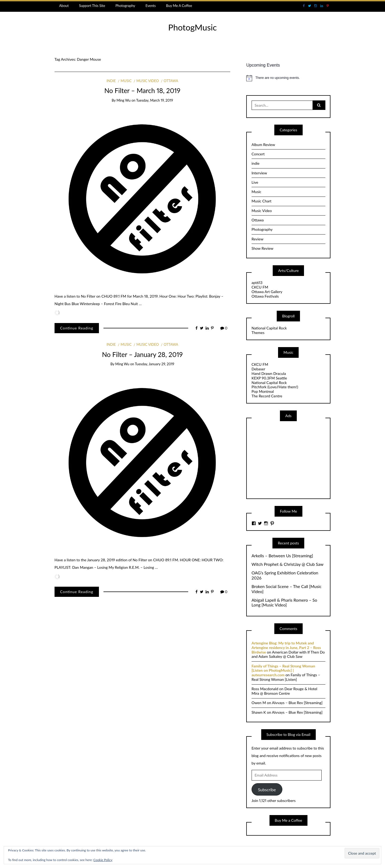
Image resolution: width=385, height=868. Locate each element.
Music (126, 81)
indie (111, 81)
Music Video (148, 81)
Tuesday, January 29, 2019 (155, 364)
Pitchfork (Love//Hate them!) (275, 387)
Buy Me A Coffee (179, 6)
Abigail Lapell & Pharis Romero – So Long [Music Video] (284, 603)
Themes (258, 333)
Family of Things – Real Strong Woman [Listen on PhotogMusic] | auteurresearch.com (283, 671)
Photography (125, 6)
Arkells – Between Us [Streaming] (282, 556)
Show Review (263, 248)
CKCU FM (260, 287)
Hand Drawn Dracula (269, 373)
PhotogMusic (192, 27)
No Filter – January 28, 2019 (142, 354)
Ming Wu (124, 100)
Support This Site (92, 6)
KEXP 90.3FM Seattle (269, 378)
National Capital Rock (269, 328)
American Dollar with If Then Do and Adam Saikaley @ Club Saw (288, 654)
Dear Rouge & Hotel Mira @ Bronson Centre (284, 691)
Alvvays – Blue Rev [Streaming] (297, 703)
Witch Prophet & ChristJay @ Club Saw (288, 564)
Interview (259, 173)
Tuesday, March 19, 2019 (155, 100)
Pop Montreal (263, 391)
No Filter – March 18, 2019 (142, 91)
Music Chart (262, 201)
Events (151, 6)
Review (257, 239)
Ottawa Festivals (265, 296)
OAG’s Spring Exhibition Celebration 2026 (285, 575)
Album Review (263, 145)
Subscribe (267, 790)
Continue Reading (77, 328)
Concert (258, 154)
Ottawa (171, 81)
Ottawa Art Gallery (267, 292)
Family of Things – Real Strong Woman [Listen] (286, 677)
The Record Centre (267, 396)
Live (255, 182)
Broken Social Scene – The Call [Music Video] (287, 589)
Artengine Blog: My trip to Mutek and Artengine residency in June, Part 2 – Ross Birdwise (286, 648)
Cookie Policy (103, 860)
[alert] (288, 78)
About (64, 6)
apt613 (257, 283)
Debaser (258, 369)
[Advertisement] (292, 459)
